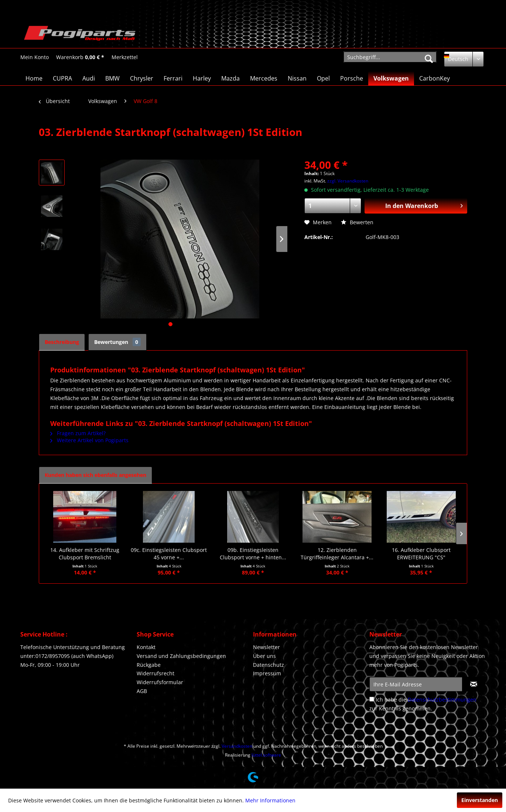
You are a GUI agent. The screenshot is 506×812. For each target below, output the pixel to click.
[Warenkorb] (80, 57)
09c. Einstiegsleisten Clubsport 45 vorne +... (169, 554)
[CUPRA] (62, 78)
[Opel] (323, 78)
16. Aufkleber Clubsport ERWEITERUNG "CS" (421, 554)
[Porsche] (352, 78)
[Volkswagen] (391, 78)
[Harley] (202, 78)
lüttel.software (266, 755)
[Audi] (89, 78)
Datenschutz (269, 665)
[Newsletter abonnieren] (474, 684)
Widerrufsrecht (155, 673)
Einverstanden (480, 800)
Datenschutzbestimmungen (442, 700)
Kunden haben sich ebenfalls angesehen (95, 475)
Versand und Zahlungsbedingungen (181, 656)
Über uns (264, 656)
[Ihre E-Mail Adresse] (416, 684)
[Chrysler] (142, 78)
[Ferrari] (173, 78)
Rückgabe (149, 665)
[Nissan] (297, 78)
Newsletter (266, 647)
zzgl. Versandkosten (348, 181)
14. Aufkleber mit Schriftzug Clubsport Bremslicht (85, 554)
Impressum (267, 673)
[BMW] (112, 78)
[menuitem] (35, 57)
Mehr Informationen (270, 800)
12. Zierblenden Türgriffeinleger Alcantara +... (337, 554)
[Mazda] (230, 78)
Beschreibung (62, 342)
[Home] (34, 78)
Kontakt (146, 647)
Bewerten (357, 222)
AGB (142, 691)
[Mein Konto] (35, 57)
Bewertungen (117, 342)
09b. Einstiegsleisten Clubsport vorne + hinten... (253, 554)
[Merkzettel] (125, 57)
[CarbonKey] (435, 78)
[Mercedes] (264, 78)
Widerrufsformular (160, 682)
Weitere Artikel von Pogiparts (89, 440)
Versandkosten (237, 746)
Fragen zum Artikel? (78, 433)
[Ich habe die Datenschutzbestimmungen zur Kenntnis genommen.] (372, 699)
